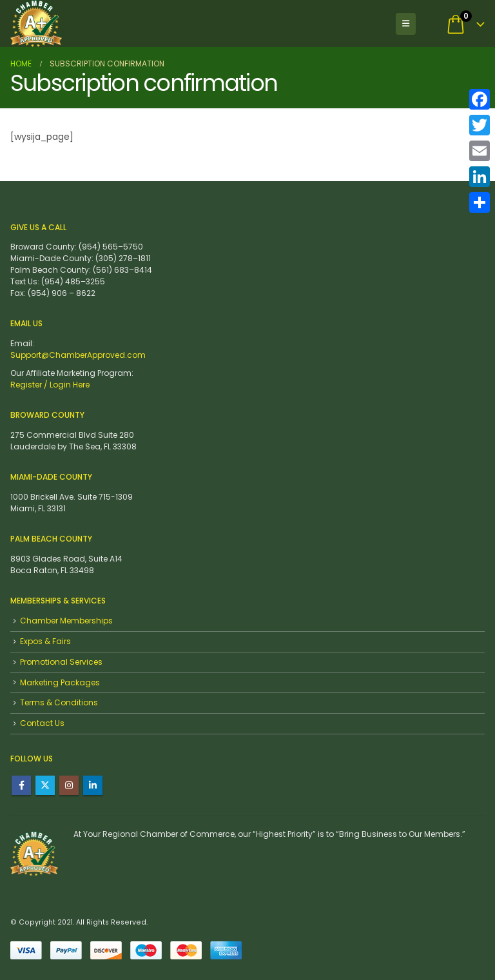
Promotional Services (61, 662)
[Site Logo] (36, 24)
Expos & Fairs (45, 641)
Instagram (69, 785)
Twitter (45, 785)
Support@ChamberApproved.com (78, 355)
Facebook (21, 785)
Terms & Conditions (59, 702)
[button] (406, 24)
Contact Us (42, 723)
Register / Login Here (50, 385)
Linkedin (93, 785)
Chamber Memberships (66, 621)
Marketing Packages (60, 682)
